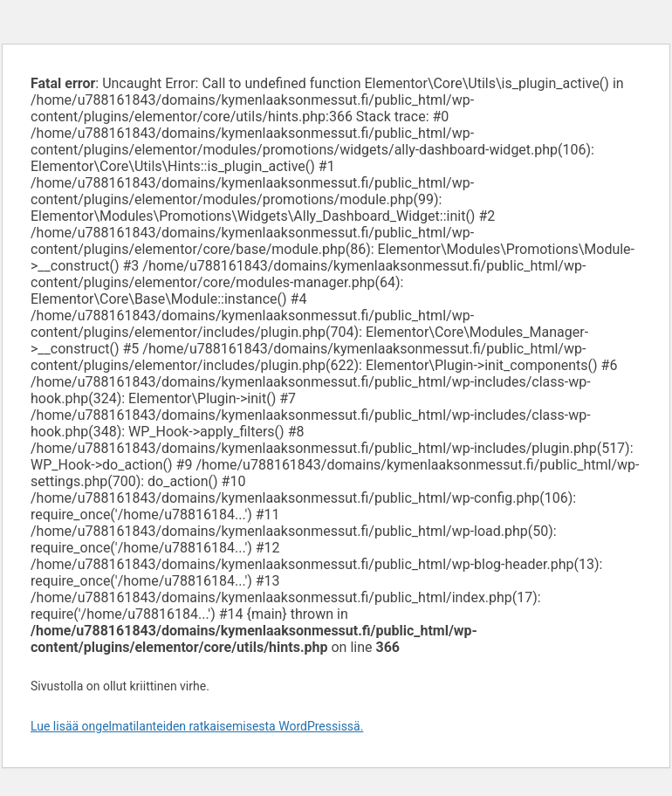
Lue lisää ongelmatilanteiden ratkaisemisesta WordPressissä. (197, 726)
